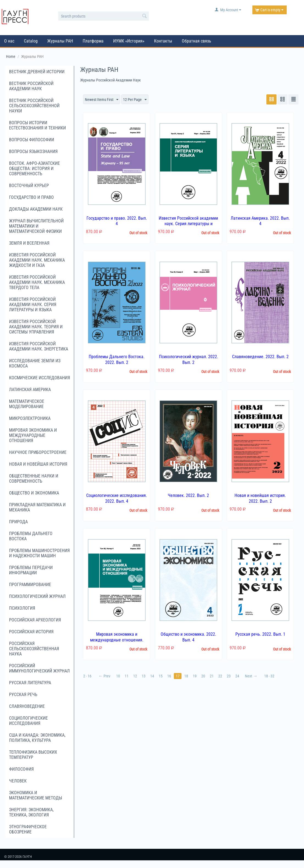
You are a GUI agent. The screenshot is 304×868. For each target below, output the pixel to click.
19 (195, 676)
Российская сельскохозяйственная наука (34, 649)
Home (11, 56)
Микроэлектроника (30, 418)
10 (118, 676)
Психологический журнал (37, 596)
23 (229, 676)
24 (237, 676)
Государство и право (31, 197)
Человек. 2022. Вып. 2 (188, 495)
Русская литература (30, 683)
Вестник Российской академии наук (31, 86)
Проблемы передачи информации (31, 570)
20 (203, 676)
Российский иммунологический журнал (39, 668)
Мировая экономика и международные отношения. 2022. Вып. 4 (117, 640)
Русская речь (23, 695)
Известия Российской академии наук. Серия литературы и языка (33, 305)
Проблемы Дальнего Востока (31, 536)
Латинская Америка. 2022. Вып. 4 (260, 221)
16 (169, 676)
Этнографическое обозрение (28, 829)
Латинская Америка (30, 390)
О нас (9, 41)
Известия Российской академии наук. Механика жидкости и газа (37, 260)
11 (127, 676)
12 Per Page (135, 100)
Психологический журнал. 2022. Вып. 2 (189, 360)
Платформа (93, 41)
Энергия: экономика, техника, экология (31, 812)
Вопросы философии (32, 140)
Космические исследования (40, 378)
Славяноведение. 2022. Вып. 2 (260, 357)
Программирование (30, 585)
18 (186, 676)
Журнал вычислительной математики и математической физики (36, 226)
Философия (21, 769)
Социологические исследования (28, 721)
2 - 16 (87, 676)
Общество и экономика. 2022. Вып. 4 (188, 637)
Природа (18, 522)
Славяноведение (27, 706)
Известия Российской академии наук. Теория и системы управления (36, 327)
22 (220, 676)
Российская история (31, 632)
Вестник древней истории (37, 72)
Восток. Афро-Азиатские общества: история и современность (34, 169)
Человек (18, 781)
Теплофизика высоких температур (33, 755)
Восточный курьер (29, 186)
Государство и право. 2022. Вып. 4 (117, 221)
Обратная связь (196, 41)
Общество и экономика (34, 493)
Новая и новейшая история (38, 464)
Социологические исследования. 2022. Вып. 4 (117, 498)
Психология (22, 608)
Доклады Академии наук (36, 209)
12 (135, 676)
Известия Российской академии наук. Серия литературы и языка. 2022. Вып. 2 (188, 224)
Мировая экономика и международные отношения (33, 435)
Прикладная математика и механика (37, 507)
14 (152, 676)
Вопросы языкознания (33, 152)
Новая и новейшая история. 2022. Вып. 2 (260, 498)
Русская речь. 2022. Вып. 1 (260, 634)
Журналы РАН (60, 41)
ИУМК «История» (129, 41)
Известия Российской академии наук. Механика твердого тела (37, 282)
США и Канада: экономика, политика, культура (37, 738)
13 (144, 676)
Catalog (31, 41)
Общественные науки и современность (34, 479)
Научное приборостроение (38, 452)
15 (161, 676)
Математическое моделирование (27, 404)
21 (212, 676)
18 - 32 (269, 676)
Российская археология (35, 620)
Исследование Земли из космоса (35, 363)
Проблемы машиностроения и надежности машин (39, 553)
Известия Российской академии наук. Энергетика (39, 346)
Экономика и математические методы (36, 795)
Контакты (163, 41)
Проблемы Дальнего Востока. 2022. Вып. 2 (117, 360)
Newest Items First (102, 100)
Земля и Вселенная (29, 243)
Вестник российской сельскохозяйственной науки (34, 106)
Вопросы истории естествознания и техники (37, 125)
